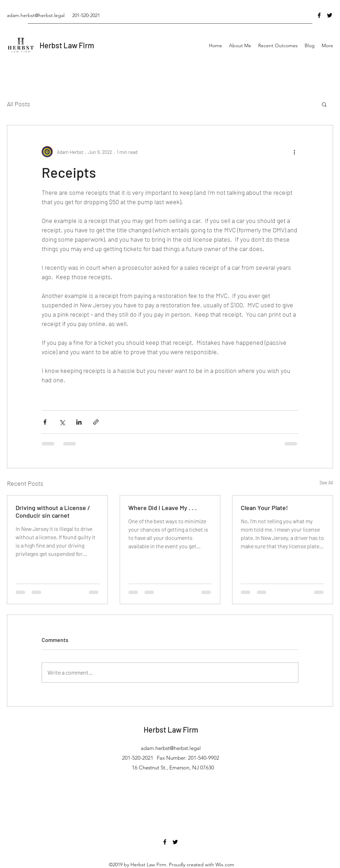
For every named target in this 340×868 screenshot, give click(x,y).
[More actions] (294, 152)
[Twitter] (330, 15)
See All (326, 482)
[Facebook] (319, 15)
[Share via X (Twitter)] (62, 422)
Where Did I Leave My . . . (163, 508)
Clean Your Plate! (264, 508)
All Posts (19, 104)
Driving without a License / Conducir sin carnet (53, 511)
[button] (324, 104)
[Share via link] (96, 422)
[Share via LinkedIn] (79, 422)
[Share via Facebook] (45, 422)
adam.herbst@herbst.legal (36, 15)
